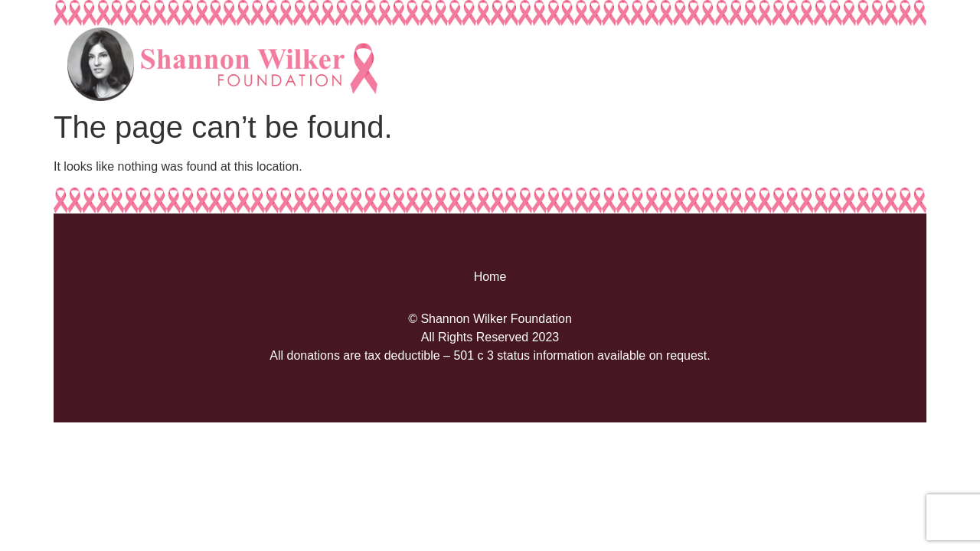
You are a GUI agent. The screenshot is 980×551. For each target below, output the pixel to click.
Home (490, 277)
